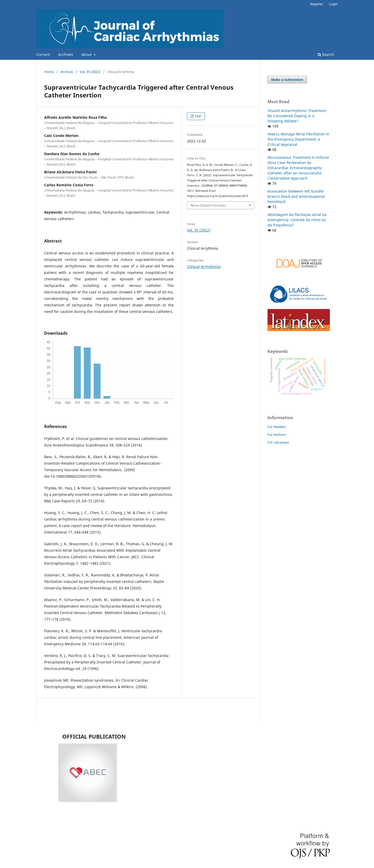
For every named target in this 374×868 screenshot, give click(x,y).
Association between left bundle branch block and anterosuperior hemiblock (296, 196)
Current (43, 54)
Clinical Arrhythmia (204, 267)
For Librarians (278, 442)
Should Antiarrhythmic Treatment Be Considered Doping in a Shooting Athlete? (297, 116)
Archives (66, 54)
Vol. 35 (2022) (90, 72)
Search (326, 54)
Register (316, 4)
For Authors (277, 435)
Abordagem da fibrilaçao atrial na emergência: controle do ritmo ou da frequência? (297, 220)
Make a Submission (287, 80)
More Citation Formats (208, 205)
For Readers (277, 427)
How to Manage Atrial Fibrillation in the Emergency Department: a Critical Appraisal (298, 139)
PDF (198, 116)
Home (49, 72)
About (87, 54)
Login (333, 4)
